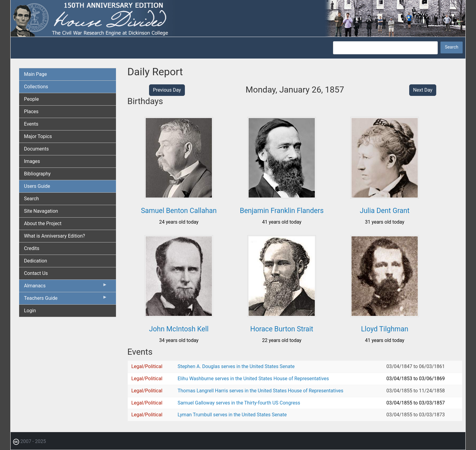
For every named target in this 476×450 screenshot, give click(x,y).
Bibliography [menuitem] (37, 174)
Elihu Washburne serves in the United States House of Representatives (253, 379)
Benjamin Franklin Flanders (282, 211)
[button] (179, 196)
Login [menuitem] (30, 311)
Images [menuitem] (32, 161)
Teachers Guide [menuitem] (66, 299)
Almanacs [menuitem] (66, 287)
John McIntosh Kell (179, 329)
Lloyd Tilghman (385, 329)
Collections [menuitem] (36, 87)
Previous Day (167, 90)
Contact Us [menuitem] (36, 273)
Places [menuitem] (31, 112)
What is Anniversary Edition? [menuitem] (54, 236)
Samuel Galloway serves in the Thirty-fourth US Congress (239, 403)
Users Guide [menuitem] (37, 186)
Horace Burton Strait (282, 329)
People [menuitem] (31, 99)
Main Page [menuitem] (36, 74)
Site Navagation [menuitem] (41, 211)
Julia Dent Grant (385, 211)
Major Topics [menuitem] (38, 136)
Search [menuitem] (31, 199)
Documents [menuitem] (36, 149)
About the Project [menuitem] (43, 223)
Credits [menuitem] (32, 248)
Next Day (423, 90)
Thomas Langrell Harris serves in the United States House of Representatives (260, 391)
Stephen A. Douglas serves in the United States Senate (236, 366)
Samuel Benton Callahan (179, 211)
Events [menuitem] (31, 124)
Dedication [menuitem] (36, 261)
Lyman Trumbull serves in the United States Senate (232, 415)
